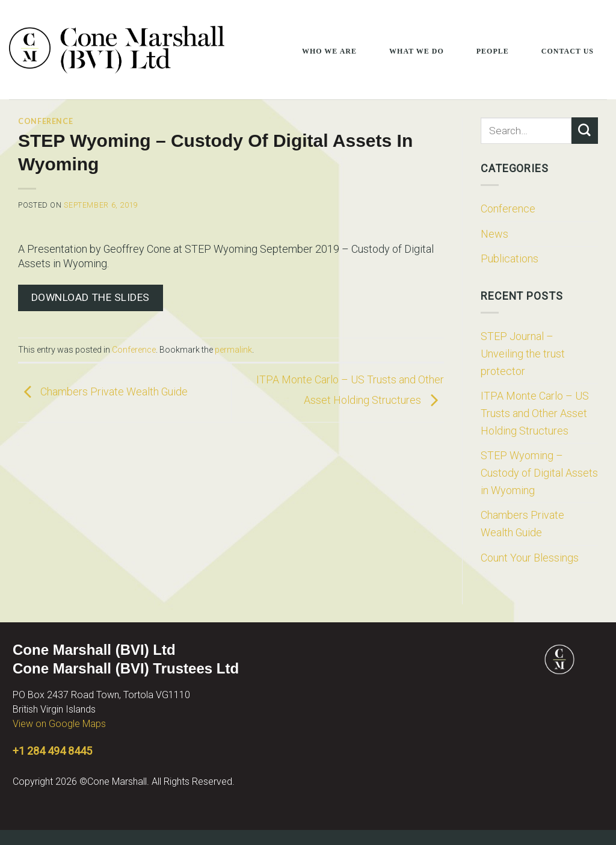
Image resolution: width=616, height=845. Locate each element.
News (494, 234)
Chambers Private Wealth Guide (103, 392)
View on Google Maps (59, 724)
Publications (510, 258)
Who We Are (329, 51)
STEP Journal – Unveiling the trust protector (523, 353)
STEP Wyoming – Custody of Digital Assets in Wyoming (539, 472)
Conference (45, 121)
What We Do (417, 51)
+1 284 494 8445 (52, 751)
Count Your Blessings (530, 558)
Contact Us (568, 51)
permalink (233, 350)
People (493, 51)
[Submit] (585, 131)
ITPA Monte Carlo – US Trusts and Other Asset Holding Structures (535, 413)
